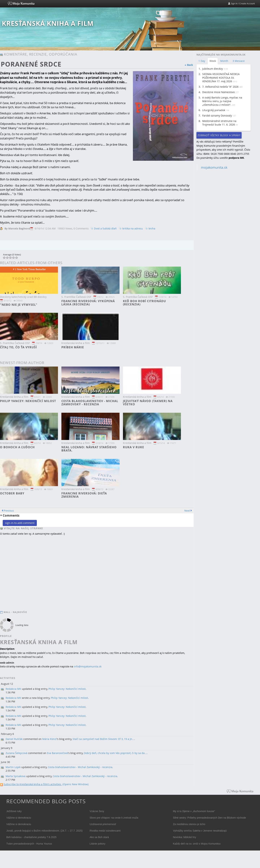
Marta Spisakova (16, 776)
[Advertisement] (224, 229)
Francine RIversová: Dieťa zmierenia (84, 495)
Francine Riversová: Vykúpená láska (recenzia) (88, 303)
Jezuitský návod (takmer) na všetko (148, 403)
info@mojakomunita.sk (88, 666)
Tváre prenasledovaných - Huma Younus (29, 844)
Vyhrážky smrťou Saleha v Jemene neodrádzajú (200, 831)
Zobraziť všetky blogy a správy (219, 135)
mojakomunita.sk (214, 167)
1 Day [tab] (202, 61)
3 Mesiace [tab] (239, 61)
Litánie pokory (97, 844)
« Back (189, 65)
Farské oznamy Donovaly (217, 116)
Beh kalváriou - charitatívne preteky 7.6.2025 (31, 837)
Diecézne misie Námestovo (218, 92)
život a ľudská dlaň (105, 228)
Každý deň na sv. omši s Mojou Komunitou (197, 844)
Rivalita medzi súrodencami (105, 831)
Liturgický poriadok (214, 110)
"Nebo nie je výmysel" (19, 305)
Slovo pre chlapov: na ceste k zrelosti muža (114, 818)
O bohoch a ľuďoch (17, 447)
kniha (152, 228)
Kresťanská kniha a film (48, 23)
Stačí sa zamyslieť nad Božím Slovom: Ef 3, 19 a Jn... (103, 739)
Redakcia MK (13, 689)
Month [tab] (224, 61)
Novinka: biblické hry (185, 837)
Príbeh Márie (73, 347)
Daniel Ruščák (14, 739)
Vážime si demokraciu (19, 818)
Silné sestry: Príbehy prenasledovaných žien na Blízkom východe (210, 818)
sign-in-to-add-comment (20, 523)
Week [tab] (213, 61)
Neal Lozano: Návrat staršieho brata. (89, 449)
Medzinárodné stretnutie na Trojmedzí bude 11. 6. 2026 (219, 123)
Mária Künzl (49, 739)
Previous (9, 511)
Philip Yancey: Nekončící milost (28, 401)
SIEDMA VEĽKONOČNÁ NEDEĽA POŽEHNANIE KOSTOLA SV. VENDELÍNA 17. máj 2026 (221, 78)
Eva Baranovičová (57, 753)
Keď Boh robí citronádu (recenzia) (144, 303)
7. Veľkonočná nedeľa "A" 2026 (220, 87)
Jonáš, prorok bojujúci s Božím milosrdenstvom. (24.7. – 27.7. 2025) (45, 831)
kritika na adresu (133, 228)
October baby (12, 493)
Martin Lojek (13, 767)
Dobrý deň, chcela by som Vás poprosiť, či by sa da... (115, 753)
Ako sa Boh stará (99, 837)
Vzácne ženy (97, 811)
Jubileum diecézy (213, 69)
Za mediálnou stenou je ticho (189, 824)
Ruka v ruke (134, 447)
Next (187, 511)
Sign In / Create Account (241, 3)
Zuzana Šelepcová (16, 753)
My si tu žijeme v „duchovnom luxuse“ (194, 811)
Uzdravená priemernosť (103, 824)
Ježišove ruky (14, 811)
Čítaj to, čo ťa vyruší (18, 347)
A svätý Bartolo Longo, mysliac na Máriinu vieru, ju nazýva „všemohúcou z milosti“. (222, 101)
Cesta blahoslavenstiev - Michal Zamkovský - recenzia (90, 403)
